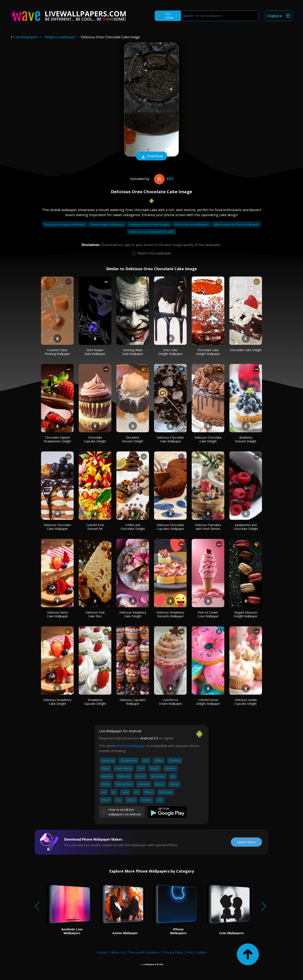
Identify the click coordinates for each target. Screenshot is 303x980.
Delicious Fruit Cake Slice (95, 614)
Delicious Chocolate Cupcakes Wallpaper (170, 527)
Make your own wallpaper (192, 224)
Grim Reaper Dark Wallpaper (95, 352)
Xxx (163, 179)
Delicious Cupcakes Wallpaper (133, 702)
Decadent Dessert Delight (133, 439)
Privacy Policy (173, 952)
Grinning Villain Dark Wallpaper (133, 352)
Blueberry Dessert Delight (246, 439)
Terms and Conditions (144, 952)
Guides (202, 952)
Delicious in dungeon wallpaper (65, 224)
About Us (118, 952)
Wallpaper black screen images (150, 224)
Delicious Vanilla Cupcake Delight (246, 702)
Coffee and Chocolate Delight (133, 527)
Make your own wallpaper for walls (152, 232)
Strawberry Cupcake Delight (95, 702)
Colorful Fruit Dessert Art (95, 527)
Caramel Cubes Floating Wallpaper (57, 352)
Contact (102, 952)
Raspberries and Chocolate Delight (246, 527)
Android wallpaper (131, 746)
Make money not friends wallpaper (236, 224)
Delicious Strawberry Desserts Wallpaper (170, 614)
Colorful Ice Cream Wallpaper (170, 702)
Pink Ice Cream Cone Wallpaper (208, 614)
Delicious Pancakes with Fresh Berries (208, 527)
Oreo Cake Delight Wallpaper (170, 352)
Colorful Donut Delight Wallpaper (208, 702)
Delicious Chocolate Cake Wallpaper (170, 439)
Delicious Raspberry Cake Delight (133, 614)
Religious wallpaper (60, 37)
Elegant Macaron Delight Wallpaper (246, 614)
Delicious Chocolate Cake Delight (208, 439)
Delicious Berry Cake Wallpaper (57, 614)
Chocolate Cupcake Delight (95, 439)
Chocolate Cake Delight (246, 350)
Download (151, 156)
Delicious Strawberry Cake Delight (57, 702)
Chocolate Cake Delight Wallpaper (208, 352)
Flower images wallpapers (107, 224)
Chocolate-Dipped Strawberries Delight (57, 439)
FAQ (190, 952)
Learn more (246, 842)
